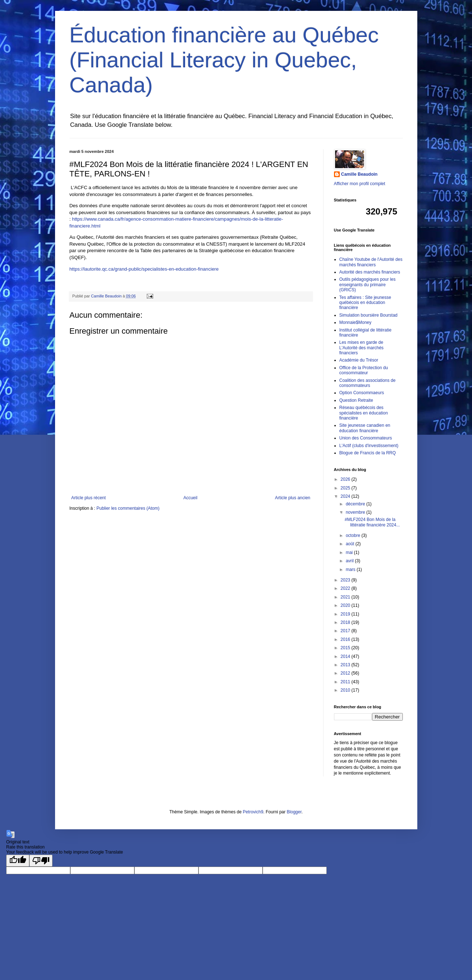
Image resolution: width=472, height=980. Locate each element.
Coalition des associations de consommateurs (367, 383)
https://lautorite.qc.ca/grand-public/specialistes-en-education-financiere (144, 269)
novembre (356, 512)
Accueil (190, 498)
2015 (346, 648)
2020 (346, 605)
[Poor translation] (41, 861)
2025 (346, 488)
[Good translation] (18, 861)
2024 (346, 496)
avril (350, 561)
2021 (346, 597)
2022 (346, 588)
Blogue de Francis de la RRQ (368, 453)
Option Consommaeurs (362, 393)
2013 (346, 665)
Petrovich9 (253, 812)
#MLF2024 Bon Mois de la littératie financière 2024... (372, 522)
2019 (346, 614)
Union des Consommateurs (366, 438)
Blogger (294, 812)
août (350, 544)
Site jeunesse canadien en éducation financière (365, 428)
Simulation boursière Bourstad (369, 315)
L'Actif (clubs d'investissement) (369, 446)
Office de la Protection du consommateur (364, 370)
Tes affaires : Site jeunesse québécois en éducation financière (365, 303)
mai (350, 552)
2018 (346, 622)
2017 (346, 631)
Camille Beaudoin (360, 174)
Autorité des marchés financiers (370, 272)
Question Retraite (356, 400)
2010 (346, 690)
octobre (353, 535)
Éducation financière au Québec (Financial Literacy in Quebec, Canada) (224, 60)
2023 (346, 580)
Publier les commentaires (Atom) (128, 508)
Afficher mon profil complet (360, 184)
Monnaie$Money (356, 322)
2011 (346, 682)
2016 (346, 639)
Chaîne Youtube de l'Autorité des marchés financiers (371, 262)
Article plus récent (89, 498)
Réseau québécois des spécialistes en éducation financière (364, 413)
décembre (356, 504)
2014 (346, 656)
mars (351, 570)
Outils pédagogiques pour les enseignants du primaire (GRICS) (367, 285)
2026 (346, 479)
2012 (346, 673)
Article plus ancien (293, 498)
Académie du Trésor (359, 360)
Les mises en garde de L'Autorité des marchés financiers (362, 348)
